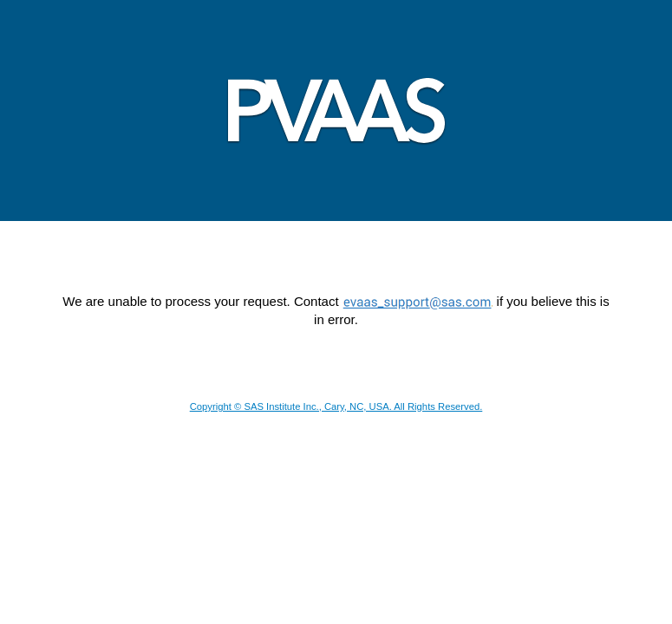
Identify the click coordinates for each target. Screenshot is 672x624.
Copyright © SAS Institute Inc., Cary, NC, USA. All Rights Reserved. (336, 406)
